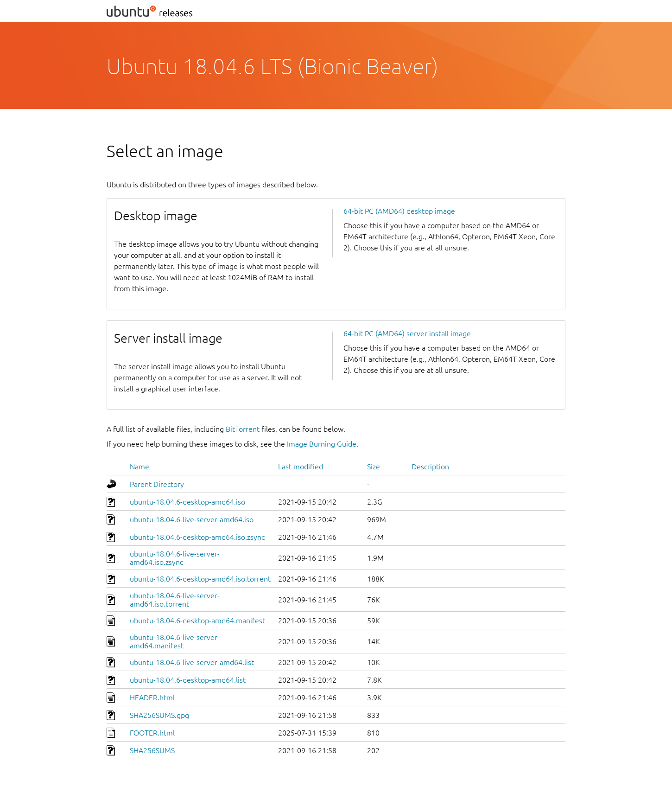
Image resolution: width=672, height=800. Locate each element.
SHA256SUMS (152, 750)
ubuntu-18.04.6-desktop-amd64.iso (187, 502)
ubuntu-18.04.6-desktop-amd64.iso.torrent (200, 579)
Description (430, 467)
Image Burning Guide (322, 444)
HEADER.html (152, 698)
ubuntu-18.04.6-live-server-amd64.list (192, 662)
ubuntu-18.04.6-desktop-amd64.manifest (197, 621)
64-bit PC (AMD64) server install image (407, 333)
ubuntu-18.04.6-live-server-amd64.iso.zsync (175, 558)
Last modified (301, 467)
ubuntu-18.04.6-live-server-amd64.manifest (175, 641)
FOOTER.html (152, 733)
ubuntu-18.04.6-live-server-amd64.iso (192, 519)
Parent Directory (157, 484)
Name (139, 467)
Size (374, 467)
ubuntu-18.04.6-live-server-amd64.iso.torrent (175, 600)
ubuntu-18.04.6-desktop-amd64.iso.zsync (197, 537)
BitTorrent (243, 429)
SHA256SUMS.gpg (159, 715)
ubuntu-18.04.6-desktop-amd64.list (188, 680)
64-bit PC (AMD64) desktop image (399, 211)
